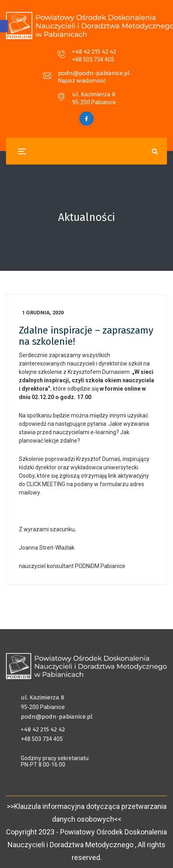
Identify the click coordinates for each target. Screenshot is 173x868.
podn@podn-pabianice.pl (94, 73)
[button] (4, 26)
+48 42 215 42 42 (94, 52)
